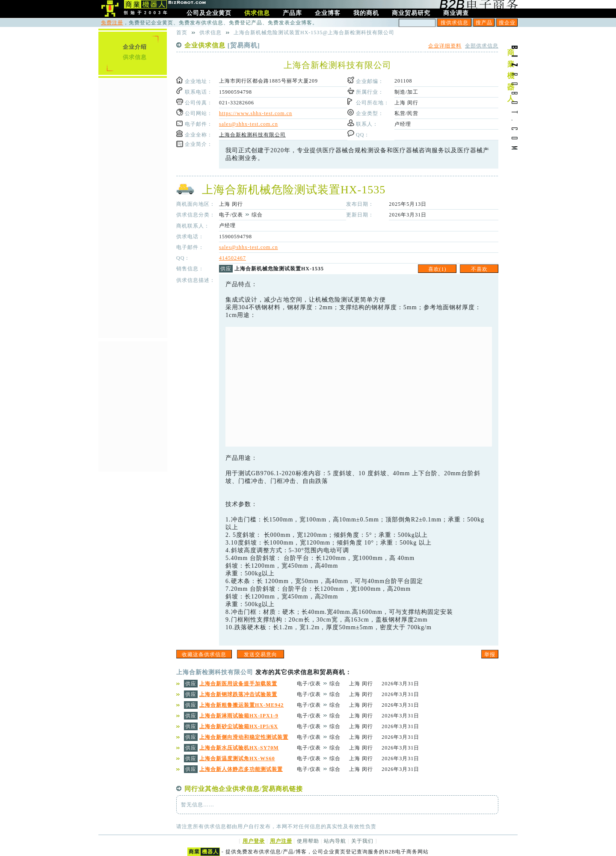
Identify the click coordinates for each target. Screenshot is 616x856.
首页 (182, 33)
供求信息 (135, 57)
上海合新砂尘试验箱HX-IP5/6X (239, 726)
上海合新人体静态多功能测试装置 (241, 769)
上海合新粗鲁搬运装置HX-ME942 (241, 705)
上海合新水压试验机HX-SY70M (239, 748)
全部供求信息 (482, 46)
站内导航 (335, 841)
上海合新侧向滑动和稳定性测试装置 (244, 737)
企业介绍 (135, 47)
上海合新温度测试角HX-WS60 (237, 758)
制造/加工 (406, 92)
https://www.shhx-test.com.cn (256, 113)
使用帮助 (308, 841)
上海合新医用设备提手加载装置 (238, 684)
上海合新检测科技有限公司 (252, 135)
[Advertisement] (359, 387)
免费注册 (112, 23)
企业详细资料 (445, 46)
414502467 (232, 258)
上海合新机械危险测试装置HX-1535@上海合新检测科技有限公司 (314, 33)
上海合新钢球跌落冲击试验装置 (238, 694)
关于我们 (362, 841)
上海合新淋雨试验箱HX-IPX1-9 (239, 716)
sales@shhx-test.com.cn (249, 124)
